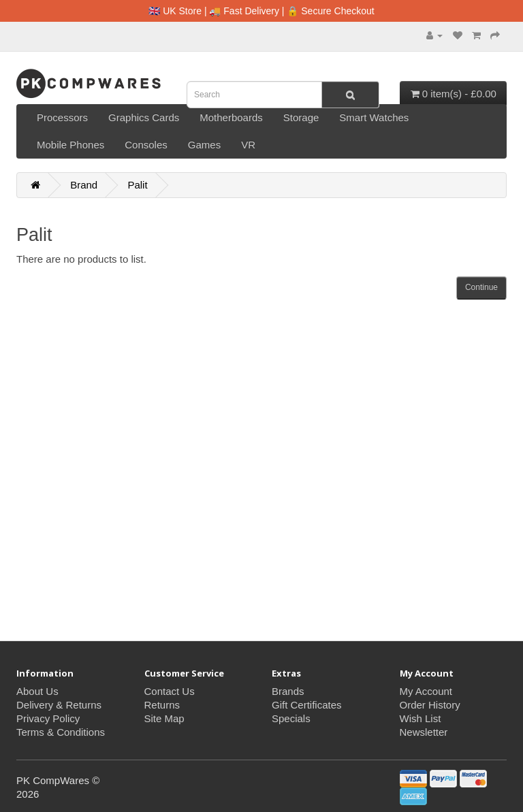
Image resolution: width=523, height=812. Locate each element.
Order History (430, 705)
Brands (288, 691)
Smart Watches (374, 117)
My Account (426, 691)
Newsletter (424, 732)
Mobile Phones (70, 145)
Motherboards (231, 117)
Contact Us (170, 691)
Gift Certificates (307, 705)
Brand (84, 185)
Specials (291, 718)
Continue (481, 287)
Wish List (421, 718)
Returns (162, 705)
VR (248, 145)
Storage (301, 117)
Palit (137, 185)
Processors (62, 117)
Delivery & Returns (59, 705)
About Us (37, 691)
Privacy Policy (48, 718)
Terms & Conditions (61, 732)
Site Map (164, 718)
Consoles (146, 145)
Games (204, 145)
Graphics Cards (144, 117)
